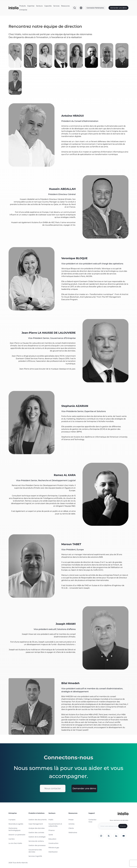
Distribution (53, 852)
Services (56, 6)
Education (52, 839)
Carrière (12, 839)
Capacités (48, 6)
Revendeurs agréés (16, 824)
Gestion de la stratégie (37, 837)
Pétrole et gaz (54, 848)
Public (51, 820)
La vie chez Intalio (15, 843)
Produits (23, 6)
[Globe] (81, 8)
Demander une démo (118, 8)
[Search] (75, 8)
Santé (51, 835)
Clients (71, 828)
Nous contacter (53, 788)
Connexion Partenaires (95, 8)
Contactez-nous (93, 821)
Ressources (65, 6)
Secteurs (39, 6)
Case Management (36, 824)
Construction (53, 843)
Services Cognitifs (35, 856)
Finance (52, 830)
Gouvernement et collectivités (55, 825)
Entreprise (23, 10)
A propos (12, 820)
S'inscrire (123, 826)
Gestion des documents (38, 820)
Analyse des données (37, 828)
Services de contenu (36, 841)
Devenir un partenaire (17, 835)
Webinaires (73, 833)
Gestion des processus (37, 845)
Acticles (71, 824)
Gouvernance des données (35, 851)
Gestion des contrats (36, 833)
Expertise (31, 6)
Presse (71, 820)
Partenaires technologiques (15, 829)
